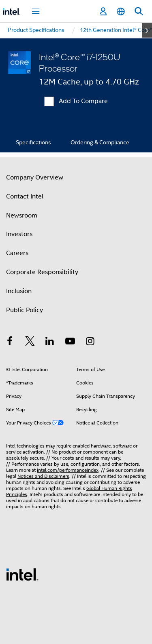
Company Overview (35, 177)
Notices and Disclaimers (43, 476)
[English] (121, 12)
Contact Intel (25, 196)
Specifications (33, 142)
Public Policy (25, 310)
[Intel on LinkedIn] (50, 342)
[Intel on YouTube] (70, 342)
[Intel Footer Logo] (22, 574)
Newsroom (22, 215)
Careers (17, 253)
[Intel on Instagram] (90, 342)
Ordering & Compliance (100, 142)
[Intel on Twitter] (30, 342)
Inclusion (19, 291)
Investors (19, 234)
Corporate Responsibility (42, 272)
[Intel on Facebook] (10, 342)
